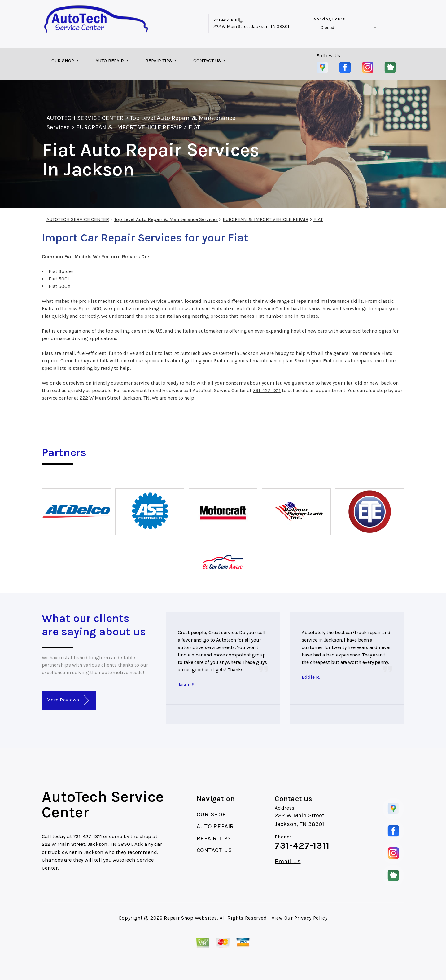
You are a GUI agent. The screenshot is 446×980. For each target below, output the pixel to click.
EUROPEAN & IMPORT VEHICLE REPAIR (129, 127)
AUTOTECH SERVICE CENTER (85, 118)
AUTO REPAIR (110, 61)
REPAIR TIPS (159, 61)
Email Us (288, 861)
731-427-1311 (225, 20)
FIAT (194, 127)
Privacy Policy (311, 918)
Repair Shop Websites (190, 918)
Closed (327, 27)
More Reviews (68, 700)
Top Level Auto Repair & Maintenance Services (166, 219)
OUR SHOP (63, 61)
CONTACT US (207, 61)
